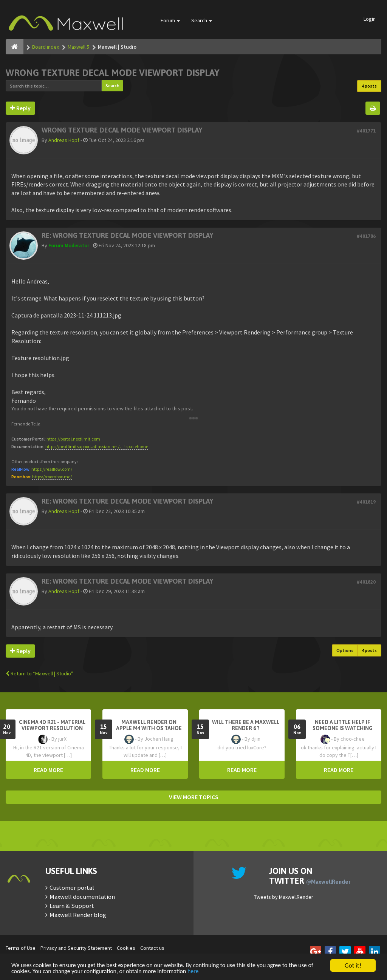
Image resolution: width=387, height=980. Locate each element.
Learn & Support (72, 906)
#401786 (366, 236)
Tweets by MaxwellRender (284, 897)
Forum (170, 20)
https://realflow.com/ (52, 469)
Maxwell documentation (82, 897)
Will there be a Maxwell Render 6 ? (246, 725)
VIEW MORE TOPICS (194, 797)
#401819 (366, 502)
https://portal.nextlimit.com (73, 439)
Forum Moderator (69, 245)
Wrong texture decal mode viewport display (113, 73)
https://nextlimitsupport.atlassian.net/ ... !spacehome (97, 446)
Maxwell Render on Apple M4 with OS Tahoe (149, 725)
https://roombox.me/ (52, 477)
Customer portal (72, 888)
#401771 (366, 131)
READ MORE (48, 770)
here (223, 972)
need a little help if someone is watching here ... (343, 728)
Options (345, 650)
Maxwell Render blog (78, 915)
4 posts (369, 86)
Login (370, 19)
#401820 (366, 582)
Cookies (126, 948)
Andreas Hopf (64, 140)
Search (202, 20)
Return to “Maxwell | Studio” (39, 673)
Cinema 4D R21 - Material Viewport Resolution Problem (52, 728)
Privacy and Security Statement (76, 948)
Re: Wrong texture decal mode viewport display (127, 235)
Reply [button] (20, 108)
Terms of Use (21, 948)
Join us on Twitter (310, 876)
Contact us (152, 948)
